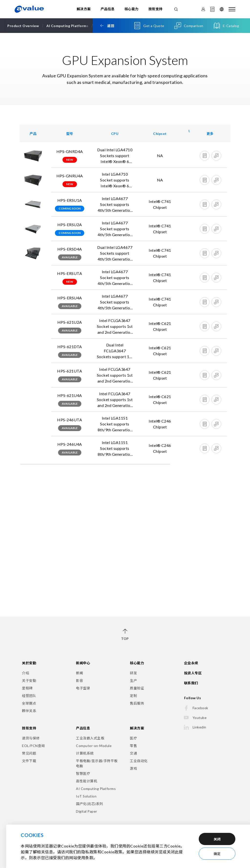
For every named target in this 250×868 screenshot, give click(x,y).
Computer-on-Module (94, 746)
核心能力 (132, 9)
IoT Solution (86, 796)
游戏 (133, 768)
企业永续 (191, 663)
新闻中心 (83, 663)
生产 (133, 681)
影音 (79, 681)
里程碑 (27, 688)
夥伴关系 (29, 711)
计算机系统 (85, 753)
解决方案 (84, 9)
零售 (133, 746)
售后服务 (137, 703)
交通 (133, 753)
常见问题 (29, 753)
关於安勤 (29, 663)
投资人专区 (193, 673)
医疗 (133, 738)
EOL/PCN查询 (33, 746)
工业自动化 (139, 761)
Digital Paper (87, 811)
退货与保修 (31, 738)
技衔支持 (156, 9)
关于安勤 (29, 681)
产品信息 (108, 9)
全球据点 (29, 703)
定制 (133, 696)
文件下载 (29, 761)
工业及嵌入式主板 (90, 738)
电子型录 (83, 688)
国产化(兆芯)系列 (89, 804)
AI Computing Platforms (96, 789)
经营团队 (29, 696)
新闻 (79, 673)
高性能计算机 (87, 781)
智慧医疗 (83, 773)
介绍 (26, 673)
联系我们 (191, 683)
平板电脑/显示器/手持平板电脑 (97, 763)
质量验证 (137, 688)
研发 (133, 673)
